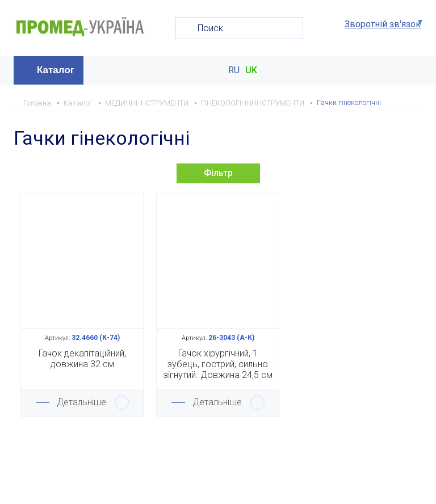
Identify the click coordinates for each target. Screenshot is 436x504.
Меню (412, 71)
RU (234, 70)
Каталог (56, 70)
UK (251, 70)
